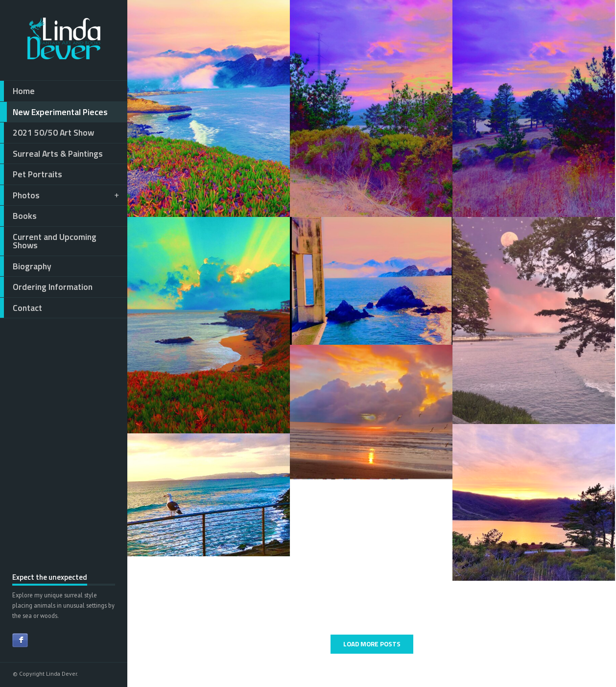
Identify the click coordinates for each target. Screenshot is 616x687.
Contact (21, 308)
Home (17, 91)
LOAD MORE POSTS (372, 644)
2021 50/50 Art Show (47, 133)
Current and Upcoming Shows (48, 241)
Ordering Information (46, 287)
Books (18, 216)
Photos (60, 195)
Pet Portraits (31, 174)
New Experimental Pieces (54, 112)
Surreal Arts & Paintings (51, 154)
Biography (26, 266)
